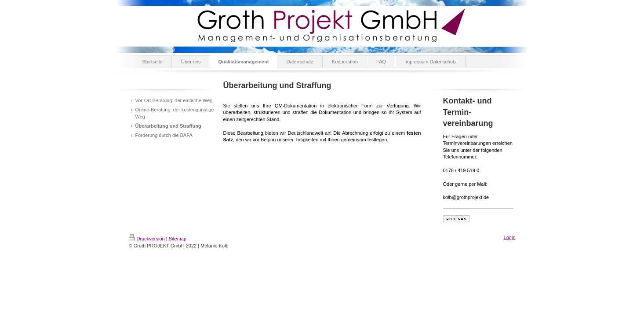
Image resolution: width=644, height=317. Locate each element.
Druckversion (147, 239)
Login (510, 237)
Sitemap (178, 239)
